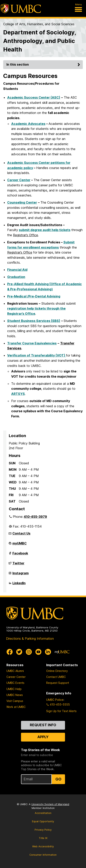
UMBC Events (15, 683)
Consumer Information (43, 855)
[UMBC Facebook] (10, 652)
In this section (44, 64)
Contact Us (21, 533)
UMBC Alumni (15, 671)
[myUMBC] (62, 652)
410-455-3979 (35, 517)
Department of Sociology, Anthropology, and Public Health (40, 41)
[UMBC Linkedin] (48, 652)
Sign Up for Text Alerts (61, 711)
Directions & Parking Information (30, 639)
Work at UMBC (16, 707)
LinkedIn (19, 585)
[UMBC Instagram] (29, 652)
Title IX (43, 838)
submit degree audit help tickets (45, 230)
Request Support (58, 683)
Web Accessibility (43, 846)
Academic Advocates (28, 124)
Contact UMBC (56, 677)
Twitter (18, 565)
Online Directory (57, 671)
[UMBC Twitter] (19, 652)
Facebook (20, 555)
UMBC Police (55, 700)
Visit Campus (15, 701)
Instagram (20, 575)
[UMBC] (21, 9)
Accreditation (43, 813)
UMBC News (15, 695)
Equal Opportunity (43, 821)
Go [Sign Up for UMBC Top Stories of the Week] (58, 779)
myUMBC (19, 545)
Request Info (43, 725)
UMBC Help (14, 689)
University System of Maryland (50, 804)
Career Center (19, 180)
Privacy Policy (43, 830)
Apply (43, 737)
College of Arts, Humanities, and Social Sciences (39, 24)
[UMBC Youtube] (38, 652)
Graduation (16, 277)
